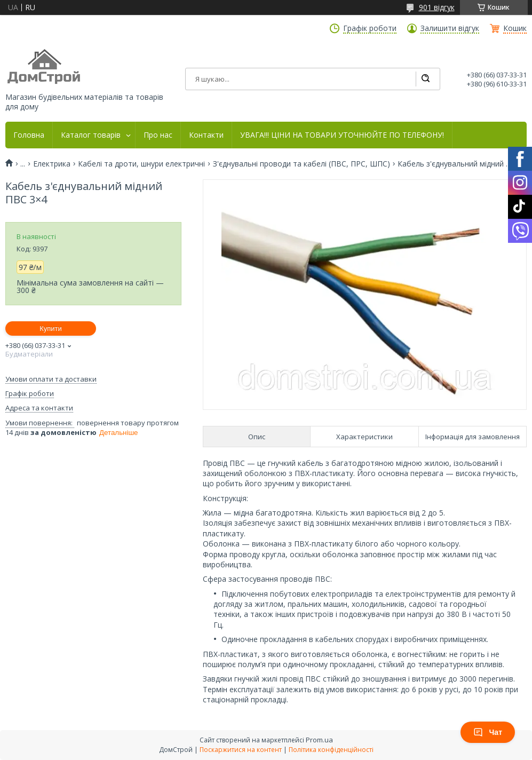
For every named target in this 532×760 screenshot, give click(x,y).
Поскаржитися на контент (241, 750)
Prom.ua (319, 740)
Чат (488, 732)
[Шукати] (425, 79)
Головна (29, 135)
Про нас (158, 135)
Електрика (52, 164)
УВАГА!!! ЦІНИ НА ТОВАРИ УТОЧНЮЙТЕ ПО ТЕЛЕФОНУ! (342, 135)
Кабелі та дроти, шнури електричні (141, 164)
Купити (51, 328)
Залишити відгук (450, 28)
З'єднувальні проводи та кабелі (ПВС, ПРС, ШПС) (301, 164)
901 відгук (437, 7)
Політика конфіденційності (331, 750)
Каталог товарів (91, 135)
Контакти (206, 135)
